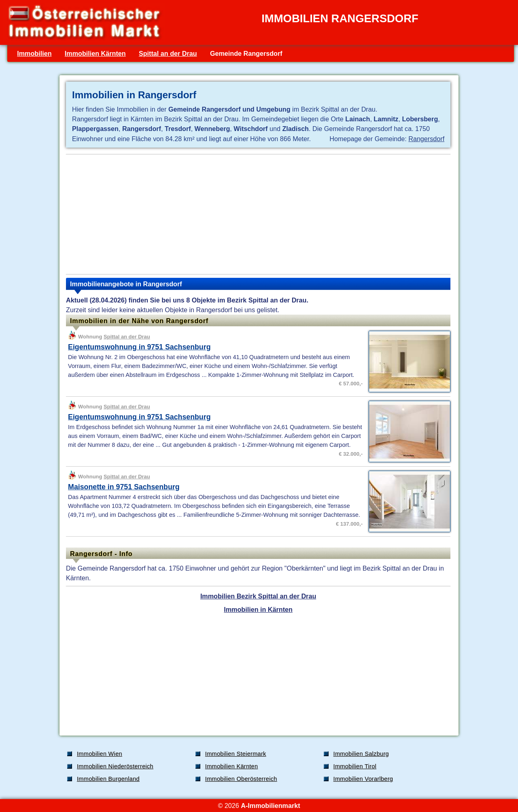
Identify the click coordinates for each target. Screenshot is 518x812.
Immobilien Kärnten (95, 53)
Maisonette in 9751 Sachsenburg (124, 487)
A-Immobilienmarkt (270, 806)
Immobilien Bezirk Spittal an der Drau (258, 596)
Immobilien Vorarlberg (363, 779)
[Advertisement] (258, 214)
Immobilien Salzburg (361, 754)
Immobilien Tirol (355, 766)
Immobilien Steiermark (236, 754)
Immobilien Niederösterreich (115, 766)
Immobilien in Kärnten (258, 609)
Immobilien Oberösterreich (241, 779)
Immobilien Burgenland (108, 779)
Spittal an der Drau (168, 53)
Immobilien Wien (100, 754)
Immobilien (34, 53)
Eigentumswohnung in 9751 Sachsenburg (139, 347)
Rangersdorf (426, 139)
